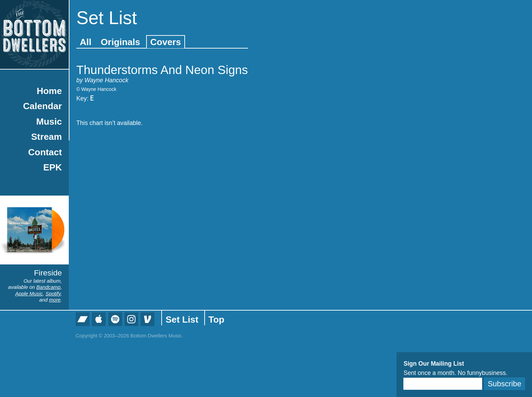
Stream (47, 137)
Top (216, 320)
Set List (182, 320)
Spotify (53, 294)
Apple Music (29, 294)
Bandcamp (48, 287)
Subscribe (504, 384)
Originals (120, 42)
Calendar (42, 106)
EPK (53, 167)
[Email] (443, 384)
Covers (166, 42)
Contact (45, 152)
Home (49, 91)
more (55, 300)
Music (49, 122)
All (86, 42)
